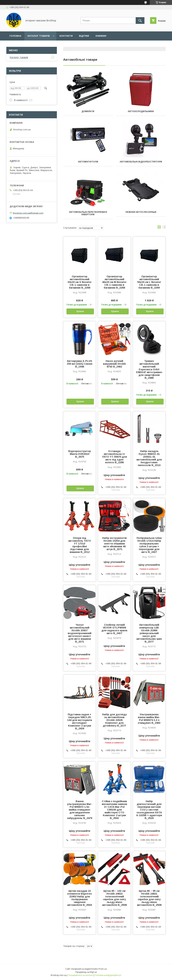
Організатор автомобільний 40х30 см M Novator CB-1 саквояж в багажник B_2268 (114, 282)
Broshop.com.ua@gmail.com (28, 213)
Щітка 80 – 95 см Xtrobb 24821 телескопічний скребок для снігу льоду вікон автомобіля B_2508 (149, 898)
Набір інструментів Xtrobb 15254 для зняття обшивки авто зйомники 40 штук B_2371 (114, 544)
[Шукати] (140, 21)
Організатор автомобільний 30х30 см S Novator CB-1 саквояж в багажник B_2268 (80, 282)
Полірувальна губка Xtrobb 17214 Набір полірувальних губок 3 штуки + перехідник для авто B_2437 (149, 545)
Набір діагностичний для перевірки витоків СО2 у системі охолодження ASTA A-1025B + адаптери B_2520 (149, 810)
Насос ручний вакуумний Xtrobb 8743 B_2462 (114, 364)
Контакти (66, 36)
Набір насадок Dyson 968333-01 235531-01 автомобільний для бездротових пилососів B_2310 (149, 458)
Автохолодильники (141, 111)
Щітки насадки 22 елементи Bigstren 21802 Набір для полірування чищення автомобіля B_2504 (80, 898)
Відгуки (84, 36)
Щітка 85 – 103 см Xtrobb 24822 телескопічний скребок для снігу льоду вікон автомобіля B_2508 (114, 898)
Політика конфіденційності (108, 975)
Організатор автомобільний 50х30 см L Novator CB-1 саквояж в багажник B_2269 (149, 282)
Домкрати (88, 111)
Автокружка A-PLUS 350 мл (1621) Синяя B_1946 (80, 364)
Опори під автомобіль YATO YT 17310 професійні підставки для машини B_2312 (80, 545)
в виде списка (164, 228)
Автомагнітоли (88, 162)
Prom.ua (103, 969)
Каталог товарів (39, 36)
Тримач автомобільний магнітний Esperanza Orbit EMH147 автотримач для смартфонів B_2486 (149, 369)
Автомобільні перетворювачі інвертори (88, 213)
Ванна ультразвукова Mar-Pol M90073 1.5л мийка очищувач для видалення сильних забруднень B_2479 (80, 810)
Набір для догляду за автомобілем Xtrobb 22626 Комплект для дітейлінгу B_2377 (114, 720)
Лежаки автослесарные (141, 212)
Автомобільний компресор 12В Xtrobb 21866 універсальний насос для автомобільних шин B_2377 (149, 633)
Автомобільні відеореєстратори (141, 162)
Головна (15, 36)
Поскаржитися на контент (80, 975)
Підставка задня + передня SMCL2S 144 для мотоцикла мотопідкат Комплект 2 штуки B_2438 (80, 721)
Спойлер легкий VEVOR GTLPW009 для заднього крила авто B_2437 (114, 629)
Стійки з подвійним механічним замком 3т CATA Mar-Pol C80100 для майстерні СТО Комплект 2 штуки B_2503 (114, 810)
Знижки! (101, 36)
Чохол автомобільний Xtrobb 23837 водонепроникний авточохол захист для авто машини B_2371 (80, 633)
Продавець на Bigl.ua (86, 972)
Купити (80, 311)
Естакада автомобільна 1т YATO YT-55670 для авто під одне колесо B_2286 (114, 457)
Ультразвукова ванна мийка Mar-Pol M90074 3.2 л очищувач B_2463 (149, 719)
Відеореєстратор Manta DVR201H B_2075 (80, 454)
